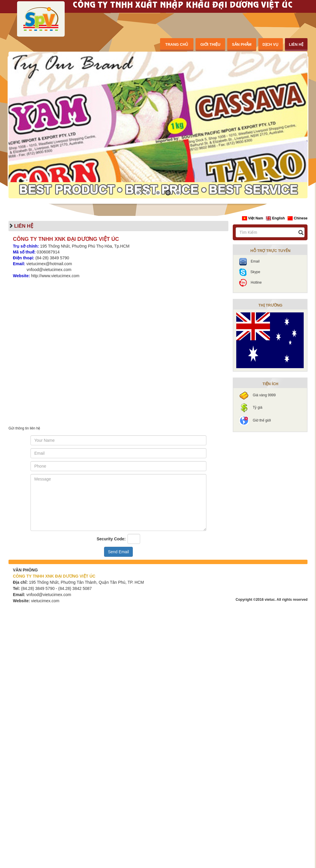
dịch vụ (271, 44)
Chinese (298, 218)
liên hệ (296, 44)
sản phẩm (242, 44)
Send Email (118, 552)
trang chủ (177, 44)
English (276, 218)
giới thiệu (210, 44)
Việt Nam (253, 218)
